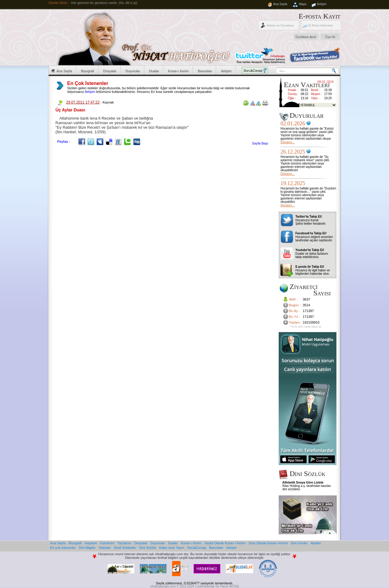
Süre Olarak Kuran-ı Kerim (268, 543)
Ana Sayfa (280, 4)
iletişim (232, 548)
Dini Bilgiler (87, 548)
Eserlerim (107, 543)
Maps (303, 4)
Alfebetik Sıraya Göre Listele (303, 483)
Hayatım (91, 543)
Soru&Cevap (197, 548)
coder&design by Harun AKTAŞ (218, 586)
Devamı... (288, 142)
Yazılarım (124, 543)
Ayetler (316, 543)
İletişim (322, 4)
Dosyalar (110, 71)
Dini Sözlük (148, 548)
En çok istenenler (63, 548)
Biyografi (88, 71)
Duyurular (133, 71)
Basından (205, 71)
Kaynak (108, 102)
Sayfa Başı (260, 143)
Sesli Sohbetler (125, 548)
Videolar (105, 548)
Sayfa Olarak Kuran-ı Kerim (225, 543)
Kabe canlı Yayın (172, 548)
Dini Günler (299, 543)
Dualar (154, 71)
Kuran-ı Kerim (178, 71)
